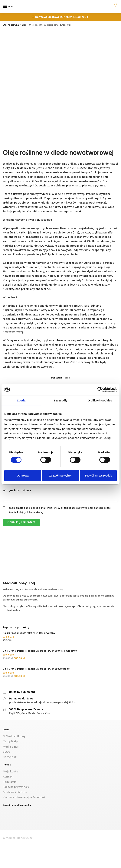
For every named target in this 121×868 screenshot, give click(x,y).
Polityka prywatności (17, 787)
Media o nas (11, 747)
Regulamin (10, 782)
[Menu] (8, 7)
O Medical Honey (14, 737)
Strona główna (11, 25)
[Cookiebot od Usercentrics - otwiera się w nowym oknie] (100, 390)
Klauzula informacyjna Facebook (24, 797)
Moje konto (10, 772)
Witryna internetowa (17, 491)
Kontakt (8, 777)
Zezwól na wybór (60, 475)
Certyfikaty (10, 742)
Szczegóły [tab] (60, 400)
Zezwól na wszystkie (98, 475)
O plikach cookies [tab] (100, 400)
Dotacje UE (10, 757)
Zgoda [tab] (21, 400)
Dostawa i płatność (15, 792)
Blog (24, 25)
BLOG (7, 752)
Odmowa (23, 475)
